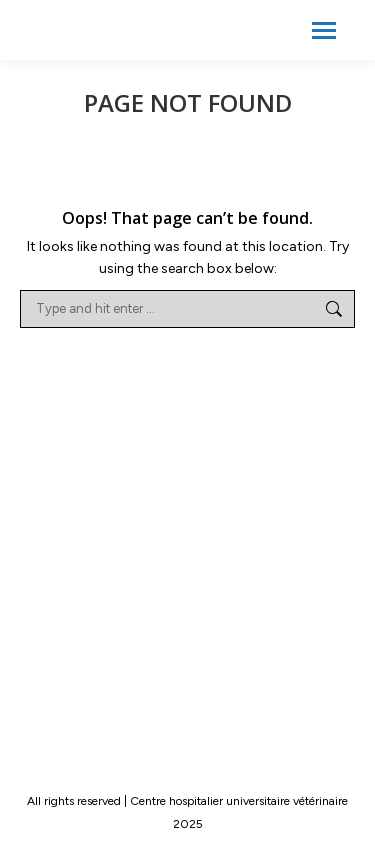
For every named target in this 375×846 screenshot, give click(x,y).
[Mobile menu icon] (324, 30)
